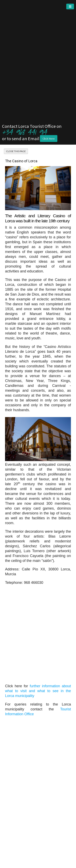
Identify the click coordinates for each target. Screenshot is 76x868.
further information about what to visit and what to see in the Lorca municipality (38, 691)
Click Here (49, 139)
